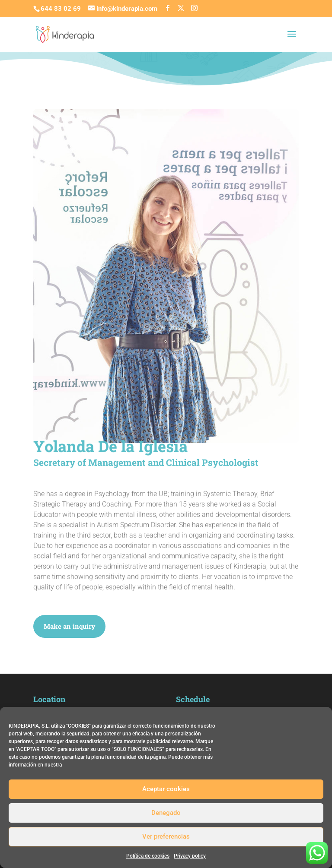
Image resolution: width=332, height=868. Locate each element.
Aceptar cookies (166, 789)
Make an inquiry (69, 626)
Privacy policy (190, 856)
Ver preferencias (166, 836)
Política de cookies (148, 856)
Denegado (166, 813)
